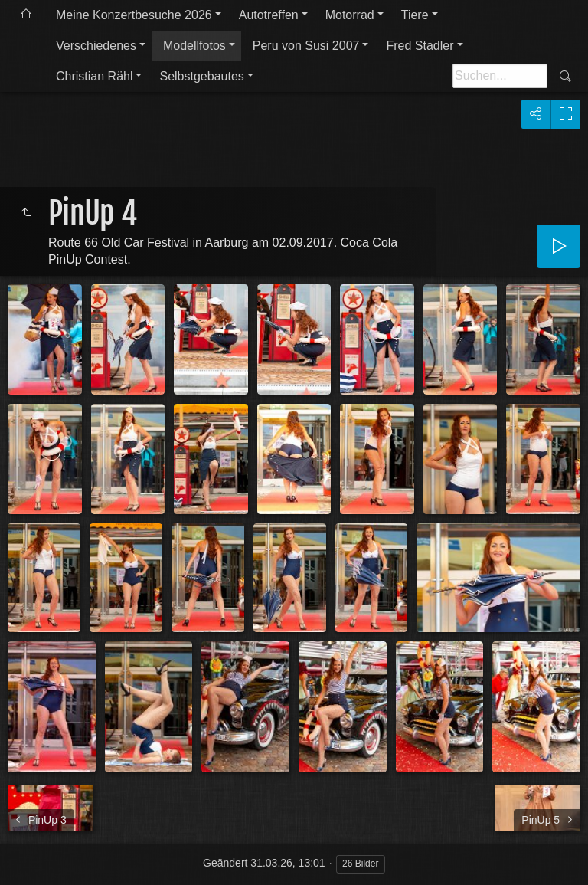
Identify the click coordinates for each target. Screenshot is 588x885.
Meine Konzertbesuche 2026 (134, 15)
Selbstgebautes (201, 76)
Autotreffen (269, 15)
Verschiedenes (96, 46)
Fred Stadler (420, 46)
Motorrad (350, 15)
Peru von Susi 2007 (306, 46)
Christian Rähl (94, 76)
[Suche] (500, 76)
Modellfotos (194, 46)
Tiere (415, 15)
